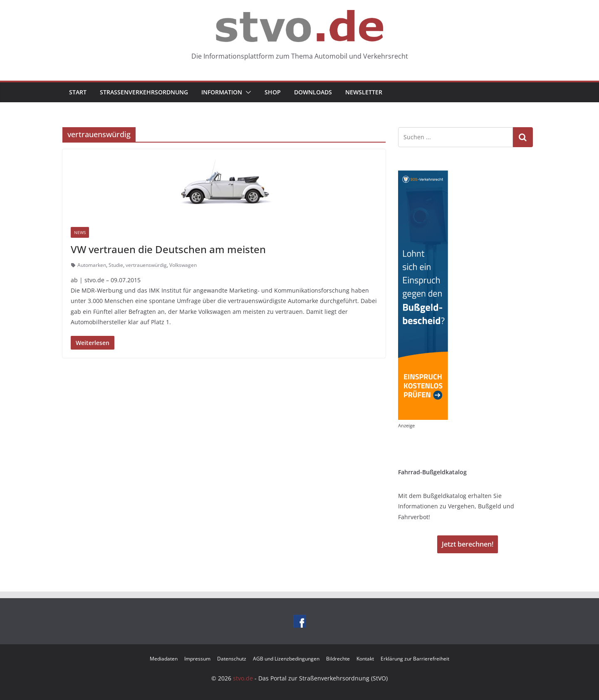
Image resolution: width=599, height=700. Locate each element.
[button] (247, 92)
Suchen (523, 137)
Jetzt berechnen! (468, 544)
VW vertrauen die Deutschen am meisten (168, 249)
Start (78, 92)
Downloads (313, 92)
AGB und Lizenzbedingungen (286, 659)
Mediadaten (164, 659)
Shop (273, 92)
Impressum (197, 659)
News (80, 232)
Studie (116, 265)
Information (222, 92)
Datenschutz (232, 659)
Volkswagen (183, 265)
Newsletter (364, 92)
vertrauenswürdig (146, 265)
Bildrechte (338, 659)
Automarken (92, 265)
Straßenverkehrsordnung (144, 92)
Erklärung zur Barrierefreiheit (415, 659)
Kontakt (365, 659)
